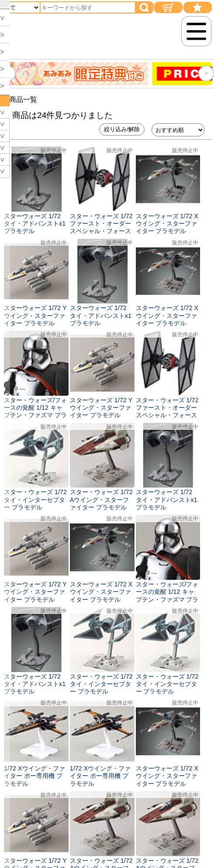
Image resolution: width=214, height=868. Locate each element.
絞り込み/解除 (122, 129)
